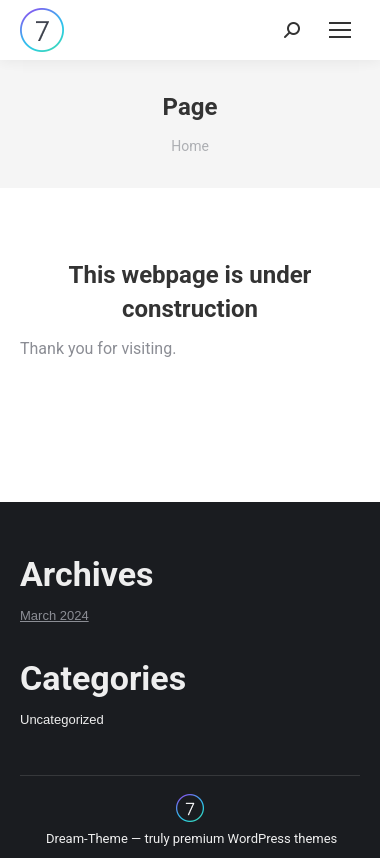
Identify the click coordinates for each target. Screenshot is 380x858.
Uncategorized (62, 719)
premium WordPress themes (255, 838)
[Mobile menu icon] (340, 30)
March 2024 (54, 615)
